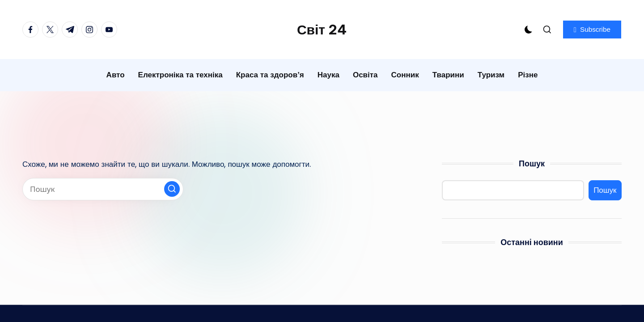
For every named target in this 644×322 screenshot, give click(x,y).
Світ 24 (322, 30)
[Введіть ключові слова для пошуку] (103, 189)
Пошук (532, 163)
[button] (592, 30)
